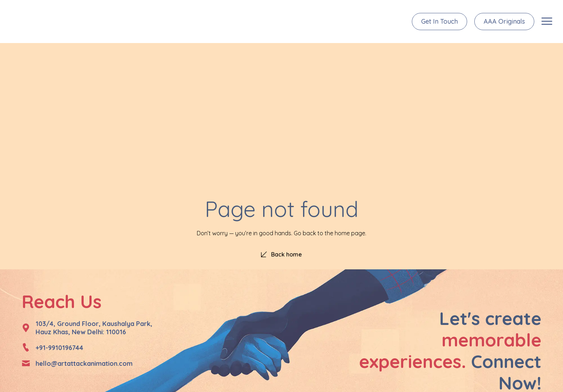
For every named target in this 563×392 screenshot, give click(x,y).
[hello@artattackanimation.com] (26, 363)
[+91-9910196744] (26, 348)
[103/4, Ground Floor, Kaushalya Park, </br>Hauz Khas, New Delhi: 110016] (26, 328)
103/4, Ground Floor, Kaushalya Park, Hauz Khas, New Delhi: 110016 (94, 328)
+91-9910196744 (59, 348)
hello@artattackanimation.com (84, 363)
